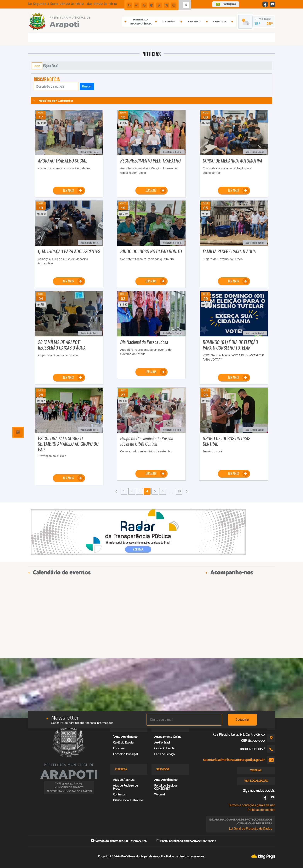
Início (37, 66)
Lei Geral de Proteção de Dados (251, 829)
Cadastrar (242, 720)
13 (179, 491)
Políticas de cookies (261, 810)
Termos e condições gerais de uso (252, 805)
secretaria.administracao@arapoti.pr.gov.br (234, 760)
